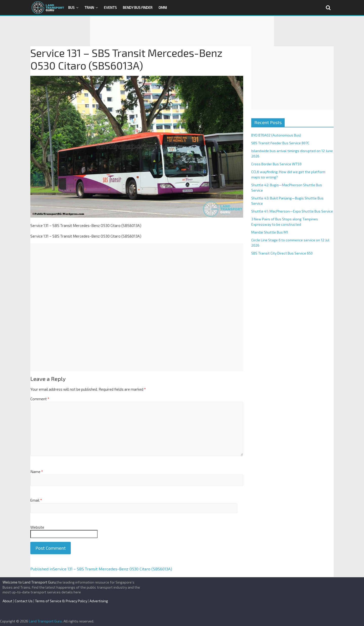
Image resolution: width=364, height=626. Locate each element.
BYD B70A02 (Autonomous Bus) (276, 135)
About (7, 601)
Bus (71, 7)
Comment (40, 399)
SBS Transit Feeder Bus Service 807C (280, 143)
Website (37, 527)
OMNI (163, 7)
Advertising (99, 601)
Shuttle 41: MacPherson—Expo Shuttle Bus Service (292, 211)
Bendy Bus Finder (138, 7)
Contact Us (24, 601)
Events (110, 7)
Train (89, 7)
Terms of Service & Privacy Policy (61, 601)
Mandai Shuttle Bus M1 (270, 232)
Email (36, 500)
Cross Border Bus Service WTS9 (276, 164)
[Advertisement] (182, 31)
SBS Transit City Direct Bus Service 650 (282, 253)
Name (37, 472)
